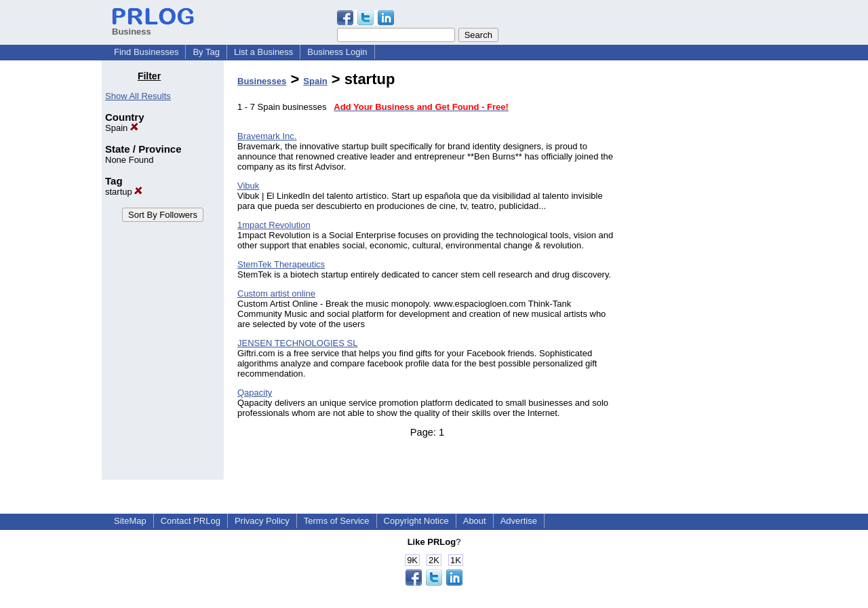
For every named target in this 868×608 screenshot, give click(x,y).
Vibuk (248, 186)
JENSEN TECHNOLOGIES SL (297, 343)
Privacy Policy (262, 521)
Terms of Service (337, 521)
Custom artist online (276, 293)
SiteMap (130, 521)
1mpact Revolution (274, 225)
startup (124, 192)
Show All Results (138, 96)
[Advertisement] (697, 274)
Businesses (262, 81)
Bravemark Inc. (267, 136)
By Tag (206, 52)
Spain (122, 128)
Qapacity (255, 393)
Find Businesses (146, 52)
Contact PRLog (191, 521)
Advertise (519, 521)
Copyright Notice (416, 521)
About (475, 521)
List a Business (263, 52)
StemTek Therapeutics (281, 264)
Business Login (337, 52)
